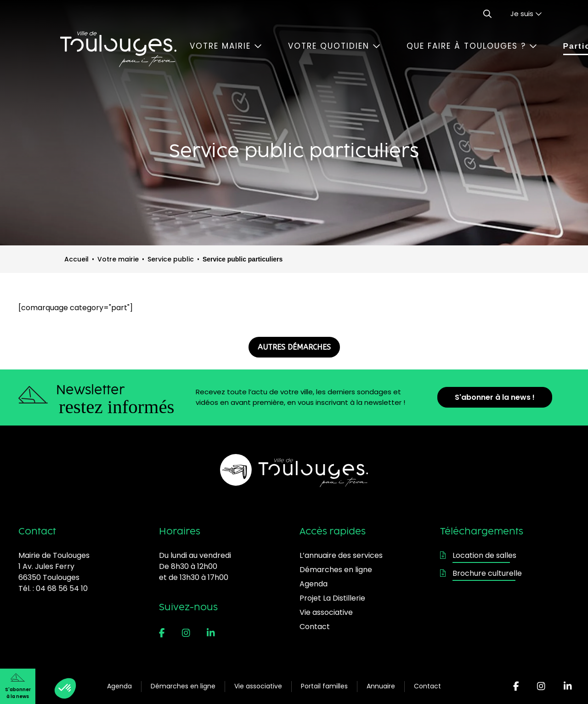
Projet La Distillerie (332, 598)
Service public (171, 259)
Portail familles (324, 686)
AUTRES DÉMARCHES (294, 347)
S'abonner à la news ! (495, 397)
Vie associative (258, 686)
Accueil (76, 259)
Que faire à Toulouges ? (472, 46)
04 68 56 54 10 (62, 588)
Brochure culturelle (481, 573)
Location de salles (478, 555)
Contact (427, 686)
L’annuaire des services (341, 555)
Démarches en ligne (183, 686)
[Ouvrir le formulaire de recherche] (487, 14)
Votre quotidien (334, 46)
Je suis (526, 14)
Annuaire (381, 686)
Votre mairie (226, 46)
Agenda (119, 686)
